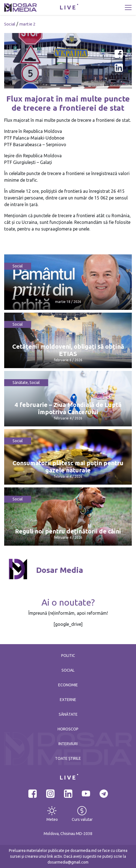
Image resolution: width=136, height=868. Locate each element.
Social (10, 24)
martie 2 (27, 24)
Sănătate (20, 383)
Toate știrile (68, 758)
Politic (68, 656)
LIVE (68, 7)
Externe (68, 700)
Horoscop (68, 729)
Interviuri (68, 744)
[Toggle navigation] (128, 7)
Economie (68, 685)
